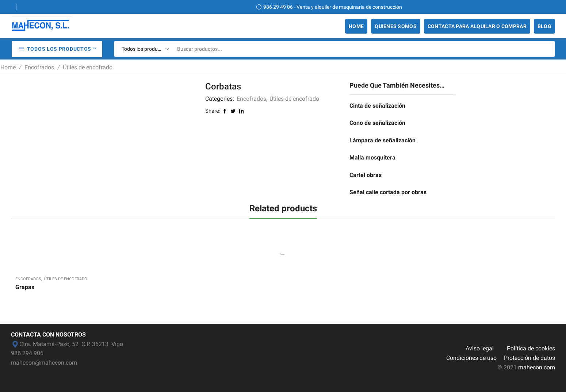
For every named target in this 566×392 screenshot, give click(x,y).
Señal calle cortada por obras (388, 192)
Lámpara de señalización (383, 140)
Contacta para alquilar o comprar (477, 26)
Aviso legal (480, 348)
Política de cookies (531, 348)
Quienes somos (396, 26)
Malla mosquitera (372, 157)
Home (356, 26)
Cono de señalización (377, 123)
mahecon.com (537, 367)
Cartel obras (366, 175)
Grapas (25, 287)
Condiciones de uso (471, 358)
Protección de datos (529, 358)
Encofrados (39, 67)
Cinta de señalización (377, 106)
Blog (544, 26)
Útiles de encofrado (88, 67)
